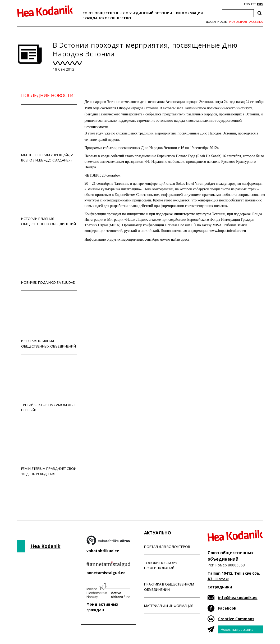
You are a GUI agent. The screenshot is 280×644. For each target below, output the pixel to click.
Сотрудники (220, 587)
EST (253, 4)
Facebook (227, 608)
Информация (189, 13)
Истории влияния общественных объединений (49, 200)
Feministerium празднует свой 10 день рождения (49, 450)
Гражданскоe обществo (107, 18)
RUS (260, 4)
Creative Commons (236, 619)
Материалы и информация (169, 606)
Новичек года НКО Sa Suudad (49, 261)
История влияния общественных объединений (49, 322)
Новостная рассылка (246, 22)
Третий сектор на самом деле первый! (49, 386)
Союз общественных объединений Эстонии (127, 13)
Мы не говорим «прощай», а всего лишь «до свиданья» (49, 136)
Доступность (216, 22)
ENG (247, 4)
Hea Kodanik (45, 546)
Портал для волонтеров (167, 547)
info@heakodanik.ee (238, 598)
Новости (99, 260)
